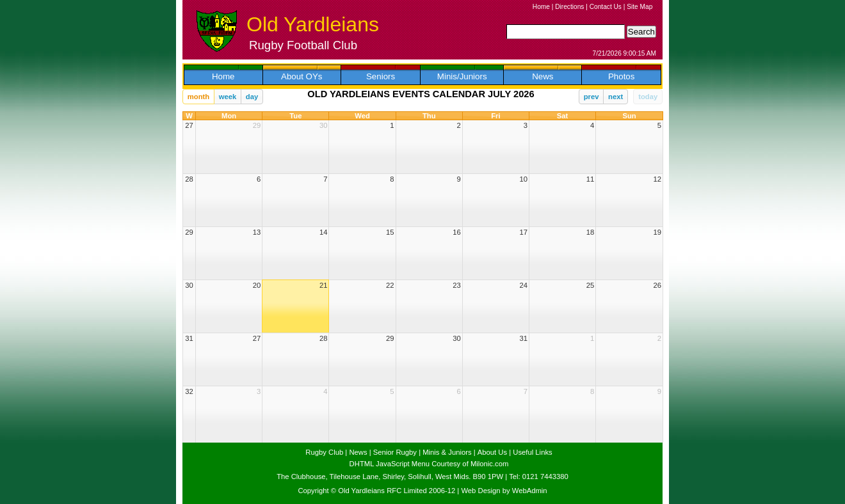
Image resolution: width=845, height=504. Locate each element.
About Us (492, 452)
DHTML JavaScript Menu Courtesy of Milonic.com (429, 464)
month (198, 97)
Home (541, 7)
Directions (569, 7)
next (616, 97)
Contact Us (606, 7)
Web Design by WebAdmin (504, 491)
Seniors (381, 76)
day (252, 97)
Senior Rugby (395, 452)
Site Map (640, 7)
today (648, 97)
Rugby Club (324, 452)
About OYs (302, 76)
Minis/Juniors (462, 76)
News (543, 76)
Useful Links (532, 452)
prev (591, 97)
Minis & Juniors (447, 452)
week (228, 97)
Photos (622, 76)
